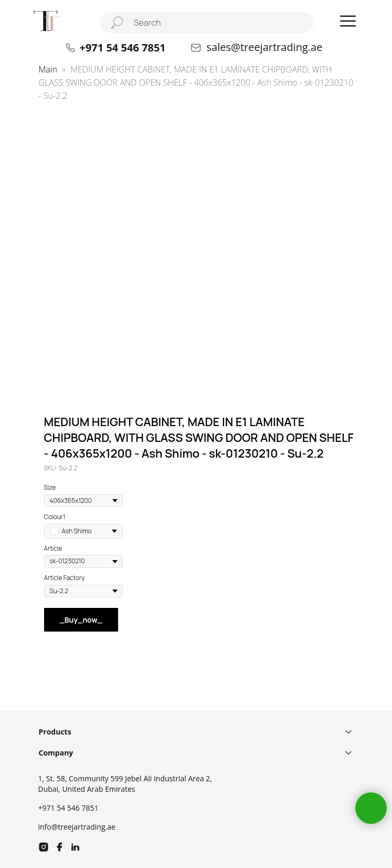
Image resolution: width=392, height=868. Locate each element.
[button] (348, 21)
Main (48, 69)
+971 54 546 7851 (68, 808)
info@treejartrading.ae (77, 827)
